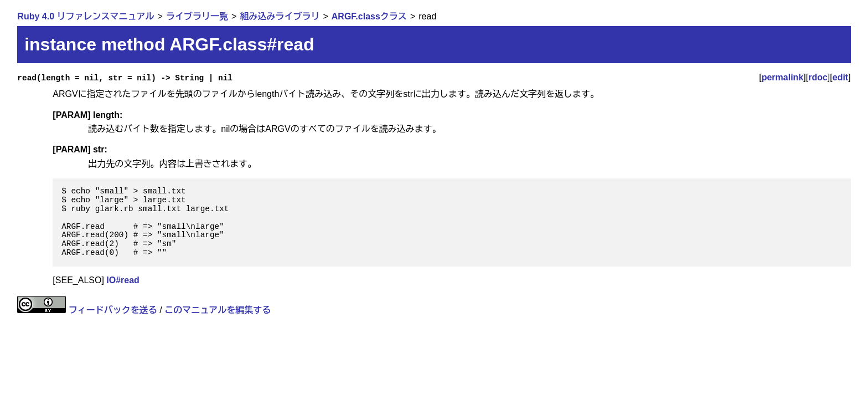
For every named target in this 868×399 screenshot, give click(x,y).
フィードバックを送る (113, 310)
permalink (783, 77)
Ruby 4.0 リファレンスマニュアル (86, 16)
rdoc (818, 77)
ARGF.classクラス (369, 16)
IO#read (123, 280)
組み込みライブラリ (280, 16)
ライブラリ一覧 (197, 16)
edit (840, 77)
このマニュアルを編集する (218, 310)
